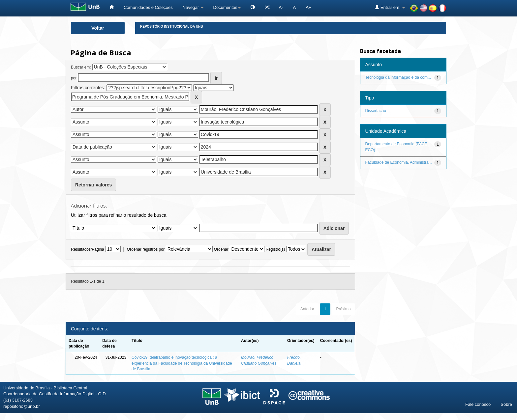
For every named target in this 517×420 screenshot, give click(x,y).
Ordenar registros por (146, 249)
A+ (308, 7)
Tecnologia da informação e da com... (398, 77)
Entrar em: (390, 7)
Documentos (227, 7)
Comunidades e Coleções (148, 7)
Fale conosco (478, 404)
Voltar (98, 28)
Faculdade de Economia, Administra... (399, 162)
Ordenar (221, 249)
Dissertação (376, 111)
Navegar (193, 7)
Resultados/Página (88, 249)
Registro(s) (275, 249)
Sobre (506, 404)
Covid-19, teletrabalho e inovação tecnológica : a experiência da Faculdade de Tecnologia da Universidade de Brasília (182, 363)
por (74, 78)
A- (281, 7)
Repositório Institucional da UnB (172, 27)
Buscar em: (81, 67)
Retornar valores (93, 185)
